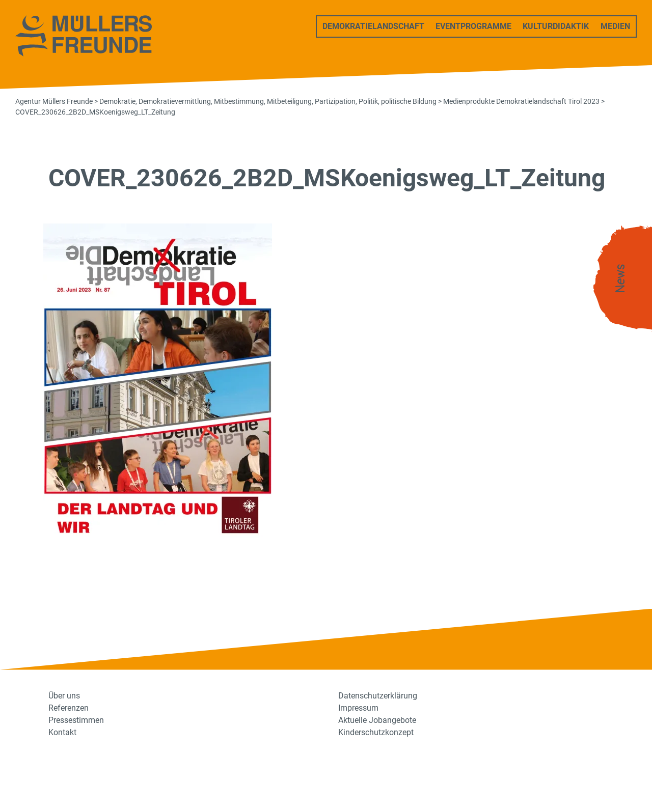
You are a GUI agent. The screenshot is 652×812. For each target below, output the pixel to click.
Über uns (64, 696)
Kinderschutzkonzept (376, 732)
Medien (615, 26)
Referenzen (69, 708)
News (620, 279)
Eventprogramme (473, 26)
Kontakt (62, 732)
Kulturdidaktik (556, 26)
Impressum (358, 708)
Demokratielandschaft (373, 26)
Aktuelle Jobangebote (377, 720)
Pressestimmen (76, 720)
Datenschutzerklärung (378, 696)
